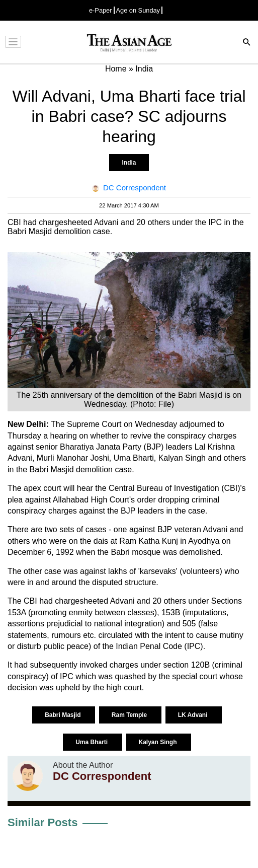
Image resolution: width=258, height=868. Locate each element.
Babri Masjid (64, 715)
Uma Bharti (92, 742)
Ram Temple (130, 715)
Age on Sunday (138, 10)
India (129, 163)
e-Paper (101, 10)
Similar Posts (42, 822)
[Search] (247, 43)
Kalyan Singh (159, 742)
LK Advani (194, 715)
